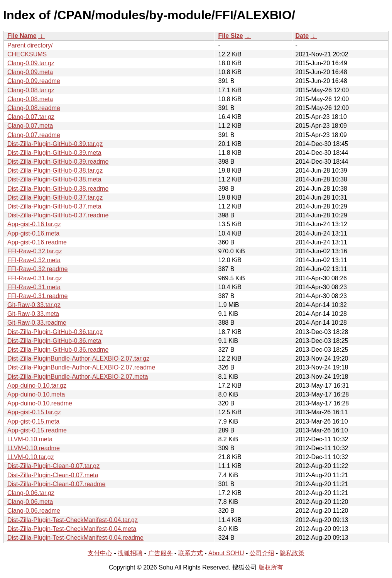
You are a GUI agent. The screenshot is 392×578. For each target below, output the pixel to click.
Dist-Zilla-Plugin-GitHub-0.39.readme (58, 162)
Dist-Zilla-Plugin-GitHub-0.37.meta (54, 206)
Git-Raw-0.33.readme (37, 323)
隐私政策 (292, 553)
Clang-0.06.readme (34, 511)
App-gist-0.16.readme (37, 242)
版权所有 (271, 567)
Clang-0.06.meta (30, 502)
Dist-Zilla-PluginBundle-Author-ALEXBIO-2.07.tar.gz (78, 358)
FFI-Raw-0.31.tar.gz (35, 278)
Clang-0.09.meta (30, 72)
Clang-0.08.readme (34, 108)
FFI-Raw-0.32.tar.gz (35, 251)
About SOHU (226, 553)
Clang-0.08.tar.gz (31, 90)
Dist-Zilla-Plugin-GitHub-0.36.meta (54, 341)
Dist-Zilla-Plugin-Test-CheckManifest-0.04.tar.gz (73, 520)
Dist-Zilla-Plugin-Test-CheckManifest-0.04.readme (75, 538)
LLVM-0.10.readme (34, 448)
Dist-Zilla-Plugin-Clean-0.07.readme (56, 484)
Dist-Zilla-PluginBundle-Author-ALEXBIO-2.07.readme (81, 367)
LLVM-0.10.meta (30, 439)
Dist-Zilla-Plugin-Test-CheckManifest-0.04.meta (72, 529)
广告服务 (161, 553)
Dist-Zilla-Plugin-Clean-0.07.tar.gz (53, 466)
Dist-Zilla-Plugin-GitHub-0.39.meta (54, 153)
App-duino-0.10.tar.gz (37, 386)
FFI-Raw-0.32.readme (38, 269)
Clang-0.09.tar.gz (31, 63)
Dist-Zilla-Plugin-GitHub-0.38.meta (54, 179)
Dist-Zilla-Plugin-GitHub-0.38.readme (58, 189)
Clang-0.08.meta (30, 99)
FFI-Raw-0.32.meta (34, 260)
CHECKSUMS (27, 54)
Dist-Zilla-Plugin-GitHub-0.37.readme (58, 215)
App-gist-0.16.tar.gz (34, 224)
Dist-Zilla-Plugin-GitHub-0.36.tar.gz (55, 332)
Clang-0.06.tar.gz (31, 493)
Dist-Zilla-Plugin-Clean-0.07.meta (53, 475)
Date (302, 36)
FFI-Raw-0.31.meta (34, 287)
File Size (231, 36)
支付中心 (100, 553)
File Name (22, 36)
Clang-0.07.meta (30, 126)
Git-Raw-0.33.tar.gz (34, 305)
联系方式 (191, 553)
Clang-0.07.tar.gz (31, 117)
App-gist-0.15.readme (37, 430)
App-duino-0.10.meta (36, 394)
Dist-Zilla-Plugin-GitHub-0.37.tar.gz (55, 197)
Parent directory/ (30, 45)
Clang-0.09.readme (34, 81)
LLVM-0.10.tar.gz (31, 457)
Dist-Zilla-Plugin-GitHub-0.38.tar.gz (55, 170)
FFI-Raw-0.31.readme (38, 296)
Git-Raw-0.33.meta (33, 314)
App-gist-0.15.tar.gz (34, 412)
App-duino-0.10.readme (40, 403)
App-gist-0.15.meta (33, 421)
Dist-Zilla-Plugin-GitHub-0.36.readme (58, 350)
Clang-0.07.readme (34, 135)
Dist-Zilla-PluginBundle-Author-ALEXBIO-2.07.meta (78, 377)
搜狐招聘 (130, 553)
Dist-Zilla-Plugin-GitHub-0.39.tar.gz (55, 144)
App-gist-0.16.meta (33, 233)
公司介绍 (262, 553)
